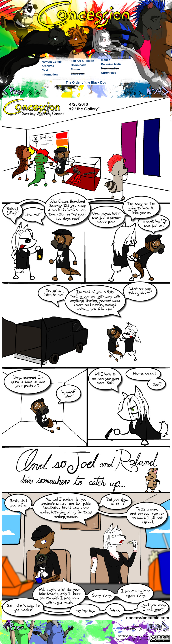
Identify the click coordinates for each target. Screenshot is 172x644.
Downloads (78, 65)
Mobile (106, 60)
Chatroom (78, 74)
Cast (45, 70)
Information (50, 74)
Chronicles (109, 73)
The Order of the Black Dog (86, 82)
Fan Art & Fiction (82, 61)
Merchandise (110, 68)
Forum (75, 69)
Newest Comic (52, 62)
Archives (48, 66)
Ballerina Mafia (111, 64)
